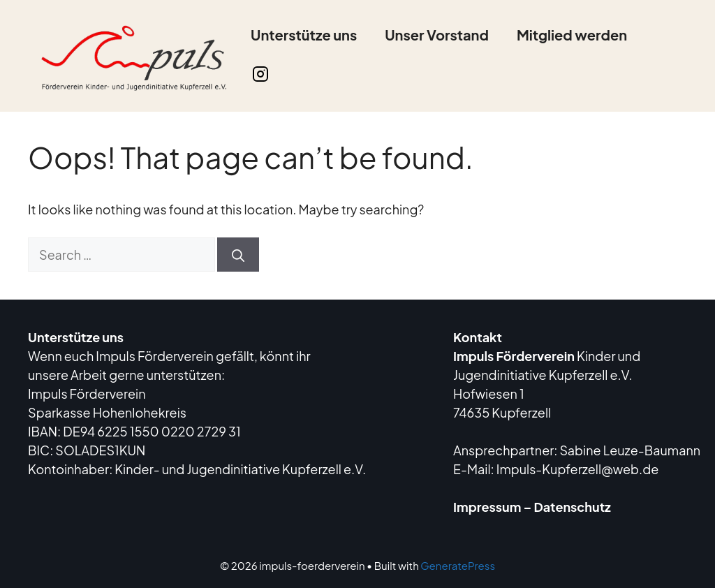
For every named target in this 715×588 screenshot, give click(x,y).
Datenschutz (573, 507)
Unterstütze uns (304, 35)
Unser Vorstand (437, 35)
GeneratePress (458, 565)
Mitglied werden (572, 35)
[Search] (238, 255)
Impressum (487, 507)
